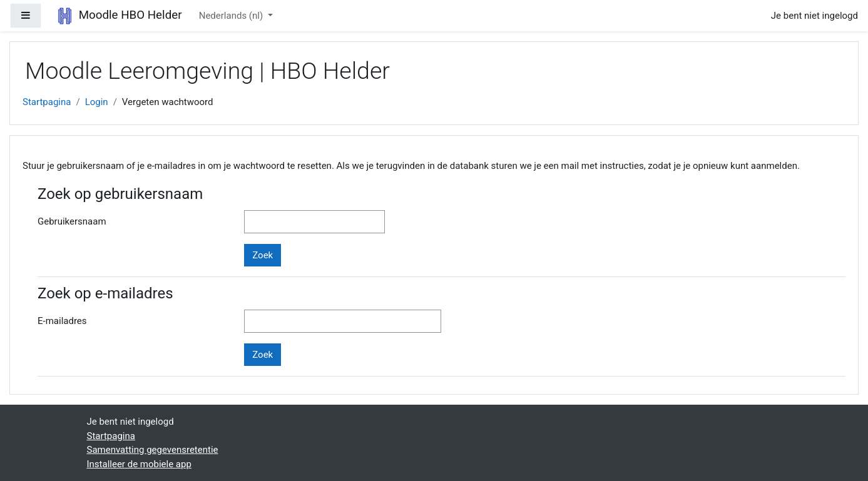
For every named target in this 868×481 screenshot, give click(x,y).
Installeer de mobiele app (139, 464)
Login (97, 102)
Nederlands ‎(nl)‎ (232, 16)
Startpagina (47, 102)
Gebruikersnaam (72, 221)
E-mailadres (62, 321)
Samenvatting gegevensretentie (153, 450)
